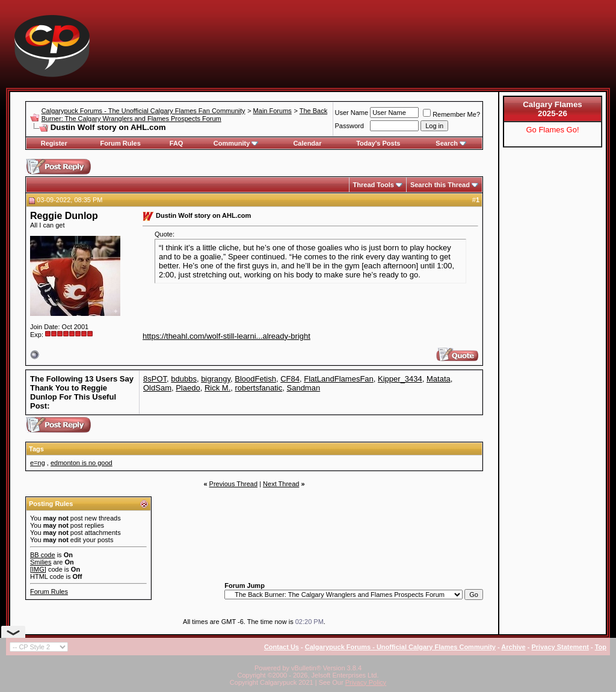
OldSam (157, 388)
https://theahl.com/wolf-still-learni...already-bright (226, 336)
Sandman (304, 388)
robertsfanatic (259, 388)
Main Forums (273, 111)
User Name (352, 113)
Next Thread (281, 484)
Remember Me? (451, 114)
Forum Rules (121, 143)
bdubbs (184, 379)
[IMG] (38, 569)
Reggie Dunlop (64, 216)
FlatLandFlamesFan (339, 379)
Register (54, 143)
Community (236, 143)
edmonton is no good (82, 463)
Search (451, 143)
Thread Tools (374, 185)
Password (350, 126)
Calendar (307, 143)
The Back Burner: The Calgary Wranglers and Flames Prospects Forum (185, 115)
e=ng (38, 463)
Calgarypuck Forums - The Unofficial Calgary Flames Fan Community (143, 111)
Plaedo (188, 388)
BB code (43, 555)
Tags (36, 449)
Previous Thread (234, 484)
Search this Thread (440, 185)
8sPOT (155, 379)
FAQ (177, 143)
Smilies (41, 562)
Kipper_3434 (400, 379)
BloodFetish (255, 379)
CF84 (290, 379)
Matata (439, 379)
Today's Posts (378, 143)
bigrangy (216, 379)
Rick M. (217, 388)
